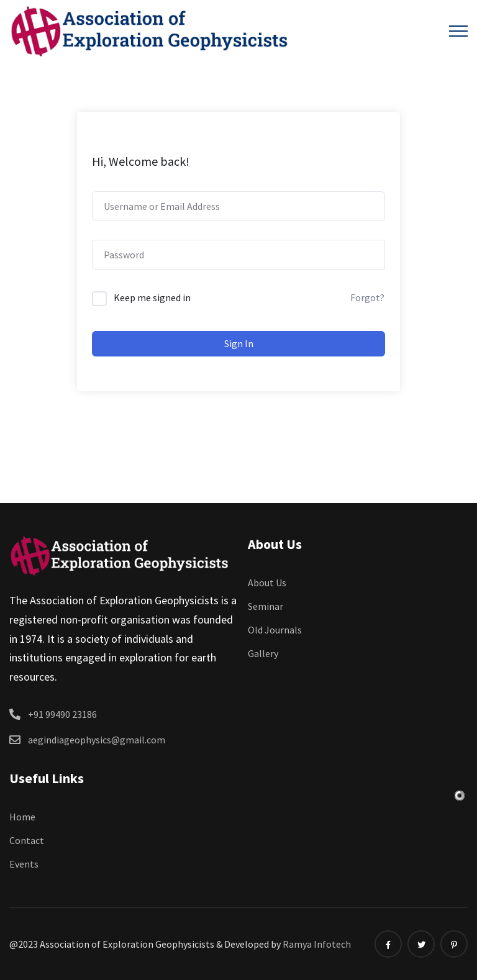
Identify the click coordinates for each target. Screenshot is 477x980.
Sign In (239, 343)
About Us (267, 583)
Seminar (266, 606)
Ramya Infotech (317, 944)
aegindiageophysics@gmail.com (97, 740)
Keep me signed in (152, 297)
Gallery (263, 653)
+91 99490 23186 (62, 714)
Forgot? (367, 297)
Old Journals (275, 630)
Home (22, 817)
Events (24, 864)
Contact (27, 840)
